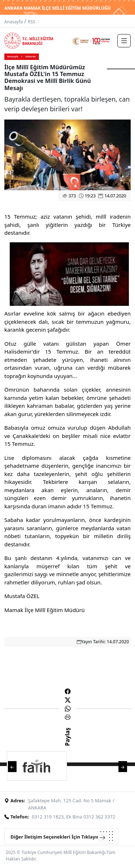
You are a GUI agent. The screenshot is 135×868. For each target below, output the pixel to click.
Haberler (31, 57)
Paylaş (67, 743)
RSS (31, 22)
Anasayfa (13, 22)
